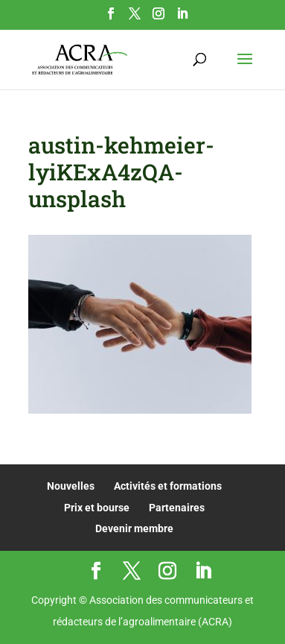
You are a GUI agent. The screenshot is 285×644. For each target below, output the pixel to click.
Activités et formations (168, 486)
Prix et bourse (97, 508)
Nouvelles (71, 486)
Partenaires (177, 508)
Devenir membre (134, 528)
